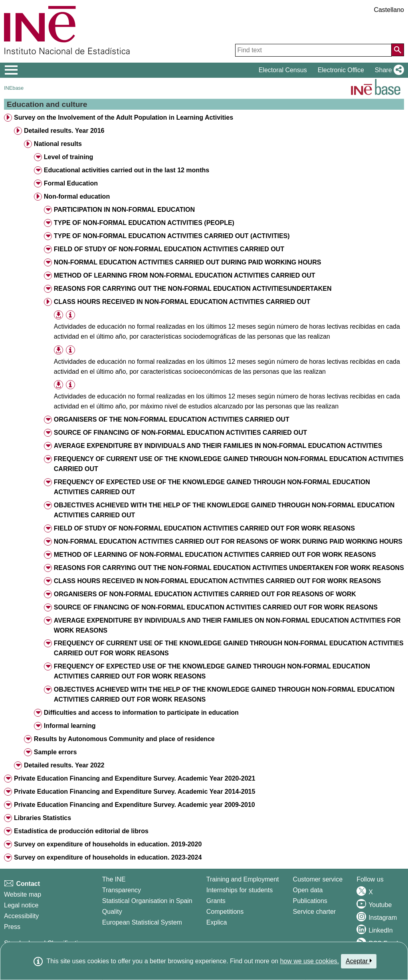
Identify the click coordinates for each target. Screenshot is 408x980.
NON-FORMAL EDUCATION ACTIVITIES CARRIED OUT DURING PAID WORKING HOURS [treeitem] (188, 262)
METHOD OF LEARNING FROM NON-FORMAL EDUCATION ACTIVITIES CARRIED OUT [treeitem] (185, 275)
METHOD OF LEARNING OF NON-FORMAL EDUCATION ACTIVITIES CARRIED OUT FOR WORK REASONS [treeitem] (215, 555)
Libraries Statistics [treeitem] (43, 818)
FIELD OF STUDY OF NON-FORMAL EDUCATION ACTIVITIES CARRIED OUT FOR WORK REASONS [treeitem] (204, 528)
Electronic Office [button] (341, 70)
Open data (308, 890)
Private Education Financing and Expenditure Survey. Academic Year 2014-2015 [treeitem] (135, 792)
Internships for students (240, 890)
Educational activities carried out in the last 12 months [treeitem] (127, 170)
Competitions (225, 912)
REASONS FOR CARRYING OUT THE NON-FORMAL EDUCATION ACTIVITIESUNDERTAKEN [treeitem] (193, 289)
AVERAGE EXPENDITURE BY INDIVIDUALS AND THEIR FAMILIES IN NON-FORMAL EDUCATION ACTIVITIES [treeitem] (218, 446)
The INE (114, 879)
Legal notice (21, 905)
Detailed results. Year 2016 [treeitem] (64, 131)
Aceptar (359, 961)
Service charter (315, 912)
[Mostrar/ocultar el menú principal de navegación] (11, 70)
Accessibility (21, 916)
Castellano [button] (389, 10)
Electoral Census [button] (283, 70)
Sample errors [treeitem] (55, 752)
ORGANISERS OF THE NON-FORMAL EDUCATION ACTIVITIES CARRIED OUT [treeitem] (172, 419)
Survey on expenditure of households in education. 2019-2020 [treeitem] (108, 844)
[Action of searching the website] (398, 50)
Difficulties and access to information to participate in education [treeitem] (141, 713)
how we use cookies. (309, 961)
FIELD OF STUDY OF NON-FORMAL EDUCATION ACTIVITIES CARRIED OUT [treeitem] (169, 249)
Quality (112, 912)
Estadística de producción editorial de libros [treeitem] (81, 831)
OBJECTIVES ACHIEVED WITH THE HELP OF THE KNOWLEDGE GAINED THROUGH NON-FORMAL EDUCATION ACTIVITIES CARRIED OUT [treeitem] (224, 510)
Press (12, 927)
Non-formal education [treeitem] (77, 196)
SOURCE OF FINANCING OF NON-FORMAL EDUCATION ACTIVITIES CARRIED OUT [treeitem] (180, 433)
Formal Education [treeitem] (71, 183)
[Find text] (313, 50)
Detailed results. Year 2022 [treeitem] (64, 765)
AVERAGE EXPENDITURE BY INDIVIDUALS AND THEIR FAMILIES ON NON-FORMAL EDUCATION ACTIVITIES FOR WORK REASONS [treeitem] (227, 625)
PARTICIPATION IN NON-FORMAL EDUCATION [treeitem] (124, 210)
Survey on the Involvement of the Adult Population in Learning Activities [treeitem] (124, 117)
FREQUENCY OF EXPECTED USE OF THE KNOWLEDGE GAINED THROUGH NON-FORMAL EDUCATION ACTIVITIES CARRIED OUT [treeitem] (212, 487)
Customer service (318, 879)
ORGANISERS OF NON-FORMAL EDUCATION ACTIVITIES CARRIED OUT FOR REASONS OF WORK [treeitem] (205, 594)
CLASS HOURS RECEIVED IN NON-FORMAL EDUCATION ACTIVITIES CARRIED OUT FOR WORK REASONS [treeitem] (217, 581)
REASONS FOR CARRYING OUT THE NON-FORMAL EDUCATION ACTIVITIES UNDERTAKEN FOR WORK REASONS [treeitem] (229, 568)
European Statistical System (142, 922)
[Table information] (70, 315)
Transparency (122, 890)
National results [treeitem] (58, 144)
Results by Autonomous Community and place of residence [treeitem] (124, 739)
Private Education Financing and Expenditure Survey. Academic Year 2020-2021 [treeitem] (135, 778)
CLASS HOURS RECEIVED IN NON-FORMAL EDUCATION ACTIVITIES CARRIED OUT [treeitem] (182, 302)
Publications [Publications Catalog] (310, 901)
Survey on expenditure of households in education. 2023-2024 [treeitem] (108, 857)
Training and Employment (243, 879)
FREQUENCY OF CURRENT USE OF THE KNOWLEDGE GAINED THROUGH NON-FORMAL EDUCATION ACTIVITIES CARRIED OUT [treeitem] (229, 464)
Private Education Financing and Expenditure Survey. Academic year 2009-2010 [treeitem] (135, 805)
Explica (217, 922)
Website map (23, 894)
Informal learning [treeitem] (70, 726)
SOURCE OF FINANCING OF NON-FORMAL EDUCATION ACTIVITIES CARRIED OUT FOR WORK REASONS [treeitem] (216, 607)
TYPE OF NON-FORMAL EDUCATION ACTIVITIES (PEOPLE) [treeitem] (144, 223)
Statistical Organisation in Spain (147, 901)
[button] (388, 70)
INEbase (14, 88)
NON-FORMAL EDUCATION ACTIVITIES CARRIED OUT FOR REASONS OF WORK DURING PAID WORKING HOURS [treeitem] (228, 541)
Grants (216, 901)
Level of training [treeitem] (69, 157)
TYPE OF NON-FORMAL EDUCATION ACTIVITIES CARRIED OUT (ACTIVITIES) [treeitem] (172, 236)
